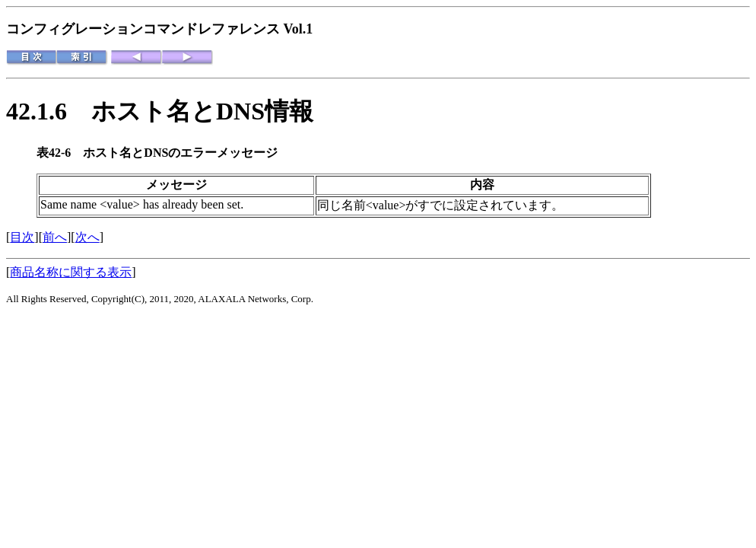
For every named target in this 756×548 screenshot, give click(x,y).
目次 (22, 237)
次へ (87, 237)
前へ (55, 237)
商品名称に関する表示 (71, 272)
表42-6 (60, 153)
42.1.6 (49, 111)
